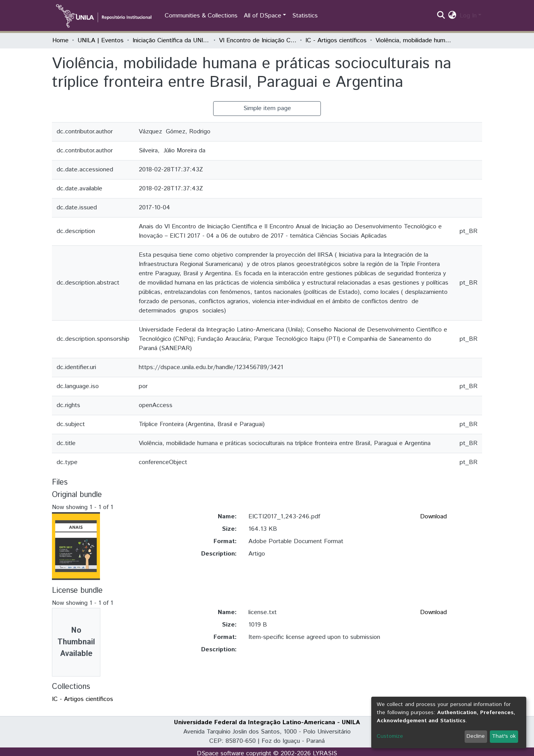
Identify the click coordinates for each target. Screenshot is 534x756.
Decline (476, 736)
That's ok (504, 736)
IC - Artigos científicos (336, 41)
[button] (452, 16)
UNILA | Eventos (101, 41)
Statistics (305, 16)
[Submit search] (441, 16)
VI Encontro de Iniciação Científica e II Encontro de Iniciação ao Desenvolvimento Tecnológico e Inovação (258, 41)
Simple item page (267, 108)
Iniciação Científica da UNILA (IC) (171, 41)
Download (433, 517)
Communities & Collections (201, 16)
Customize (390, 736)
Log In (468, 16)
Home (60, 41)
